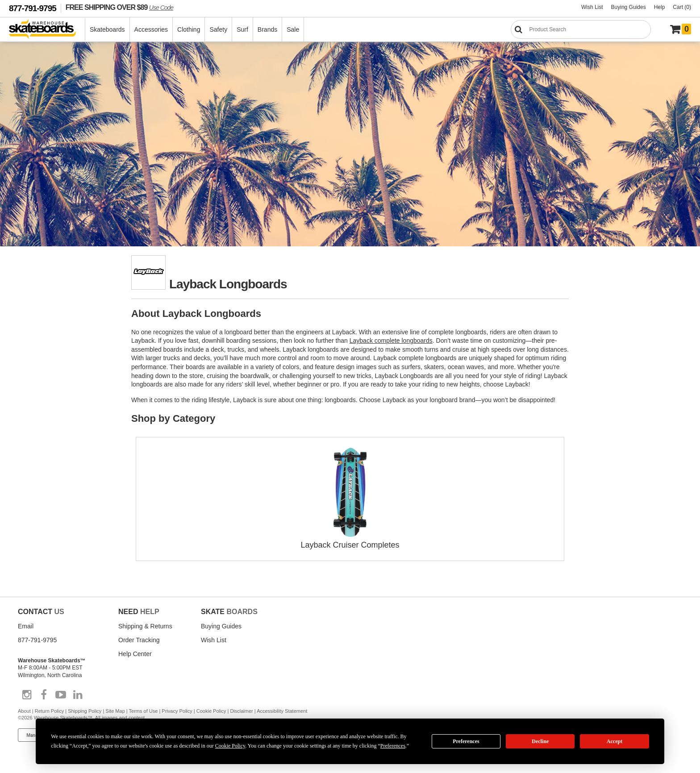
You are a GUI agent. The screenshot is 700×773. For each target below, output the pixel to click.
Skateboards (107, 29)
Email (26, 626)
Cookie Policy (211, 711)
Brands (267, 29)
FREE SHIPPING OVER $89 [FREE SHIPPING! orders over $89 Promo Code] (119, 7)
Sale (293, 29)
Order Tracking (139, 640)
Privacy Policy (177, 711)
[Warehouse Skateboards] (47, 30)
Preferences (466, 741)
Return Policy (49, 711)
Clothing (189, 29)
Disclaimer (241, 711)
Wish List (592, 7)
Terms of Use (144, 711)
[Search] (581, 29)
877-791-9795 (33, 8)
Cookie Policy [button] (230, 746)
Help (660, 7)
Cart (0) (682, 7)
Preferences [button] (393, 746)
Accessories (151, 29)
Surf (242, 29)
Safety (218, 29)
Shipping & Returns (145, 626)
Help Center (135, 654)
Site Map (115, 711)
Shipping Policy (85, 711)
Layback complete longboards (391, 341)
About (24, 711)
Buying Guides (629, 7)
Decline (540, 741)
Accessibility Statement (282, 711)
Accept (615, 741)
